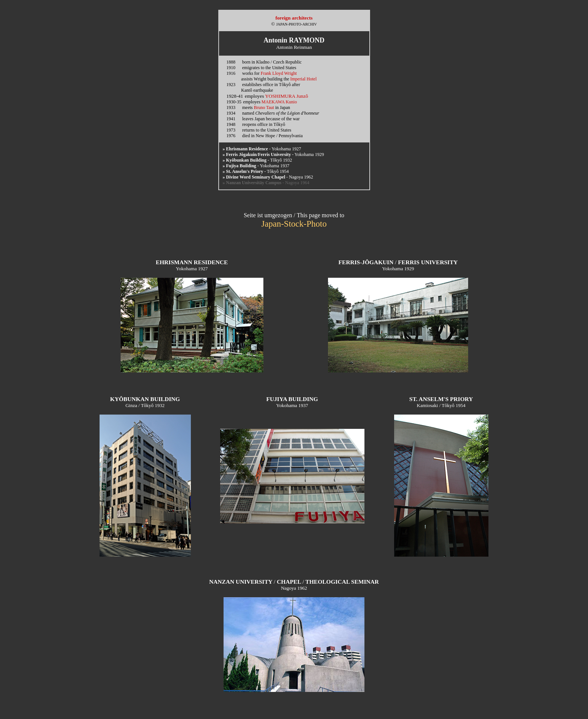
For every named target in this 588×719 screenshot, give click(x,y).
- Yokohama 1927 (262, 149)
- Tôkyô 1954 (256, 171)
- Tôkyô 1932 (258, 160)
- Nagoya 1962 (268, 177)
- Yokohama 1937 (256, 166)
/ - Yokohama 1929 (274, 154)
